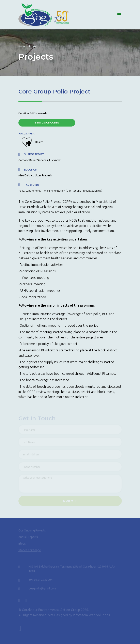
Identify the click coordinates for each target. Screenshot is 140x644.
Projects (34, 46)
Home (22, 46)
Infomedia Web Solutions (91, 615)
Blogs (22, 544)
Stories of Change (30, 550)
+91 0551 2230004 (41, 580)
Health (39, 142)
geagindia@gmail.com (42, 588)
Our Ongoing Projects (32, 530)
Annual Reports (28, 537)
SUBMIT (70, 501)
